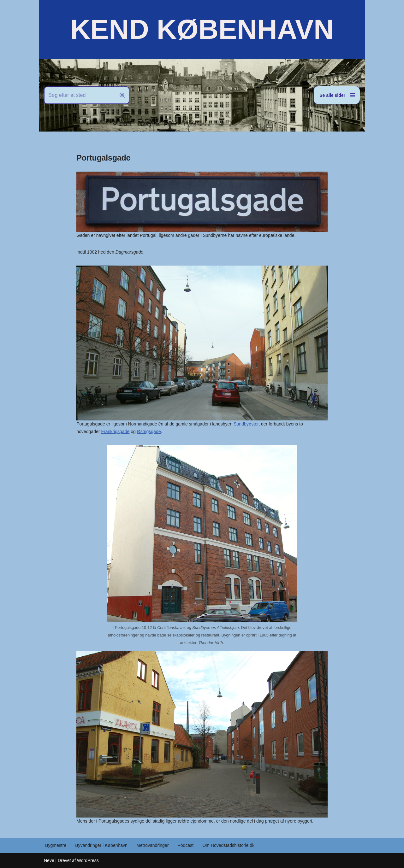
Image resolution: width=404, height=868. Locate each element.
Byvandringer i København (101, 845)
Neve (49, 860)
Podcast (185, 845)
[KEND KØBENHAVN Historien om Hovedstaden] (202, 29)
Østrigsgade (124, 431)
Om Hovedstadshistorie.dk (228, 845)
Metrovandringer (152, 845)
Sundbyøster (245, 424)
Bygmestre (56, 845)
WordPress (88, 860)
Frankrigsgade (91, 431)
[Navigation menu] (337, 95)
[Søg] (80, 95)
